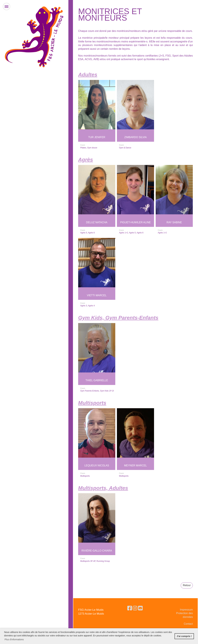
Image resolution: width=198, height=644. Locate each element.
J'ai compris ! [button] (184, 636)
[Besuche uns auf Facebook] (130, 608)
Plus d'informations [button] (14, 639)
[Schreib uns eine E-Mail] (140, 608)
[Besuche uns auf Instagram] (135, 608)
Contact (188, 624)
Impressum (186, 610)
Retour (187, 585)
